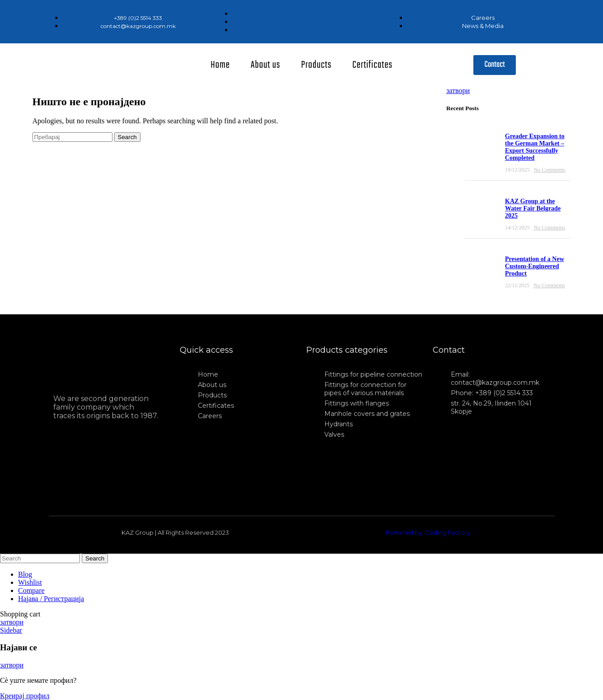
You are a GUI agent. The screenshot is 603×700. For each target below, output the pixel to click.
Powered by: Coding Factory (428, 532)
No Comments (550, 170)
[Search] (72, 137)
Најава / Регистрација (51, 599)
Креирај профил (25, 696)
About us (266, 65)
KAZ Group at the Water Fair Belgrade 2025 (533, 208)
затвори (458, 91)
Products (316, 65)
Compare (31, 590)
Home (220, 65)
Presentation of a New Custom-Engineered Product (535, 266)
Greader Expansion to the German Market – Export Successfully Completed (535, 147)
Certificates (372, 65)
